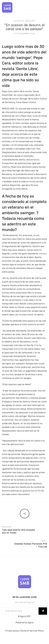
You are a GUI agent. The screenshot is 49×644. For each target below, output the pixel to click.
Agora (31, 623)
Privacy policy (12, 631)
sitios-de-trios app (25, 21)
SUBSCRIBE (43, 611)
